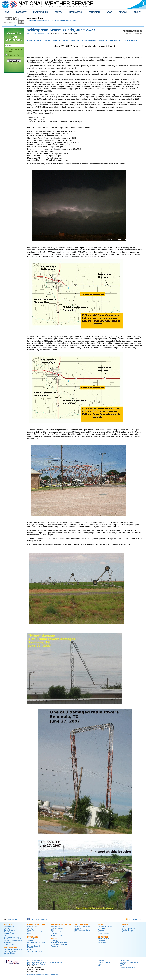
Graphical (31, 948)
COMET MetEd (103, 939)
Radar (65, 40)
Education (103, 937)
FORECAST (21, 12)
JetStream (102, 941)
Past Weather (11, 948)
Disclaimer (102, 961)
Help (100, 964)
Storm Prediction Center (12, 937)
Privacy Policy (14, 64)
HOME (6, 12)
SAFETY (58, 12)
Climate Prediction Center (36, 942)
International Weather (58, 932)
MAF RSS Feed (134, 919)
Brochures (78, 932)
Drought (6, 935)
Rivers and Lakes (89, 40)
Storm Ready (79, 928)
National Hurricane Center (13, 941)
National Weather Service (36, 964)
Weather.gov (32, 33)
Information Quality (105, 962)
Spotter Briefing (9, 927)
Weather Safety (83, 925)
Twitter (100, 932)
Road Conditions (57, 935)
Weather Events (104, 934)
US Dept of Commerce (35, 961)
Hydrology (54, 941)
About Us (123, 966)
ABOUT (137, 12)
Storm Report (8, 932)
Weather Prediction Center (13, 939)
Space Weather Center (35, 951)
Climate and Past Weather (110, 40)
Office (124, 927)
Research (101, 930)
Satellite (30, 928)
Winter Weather (9, 944)
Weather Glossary (128, 930)
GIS (52, 930)
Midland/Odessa (44, 33)
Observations (32, 927)
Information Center (61, 925)
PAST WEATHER (41, 12)
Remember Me (14, 55)
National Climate (9, 953)
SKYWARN (102, 942)
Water (54, 939)
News (101, 925)
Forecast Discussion (34, 946)
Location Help (10, 25)
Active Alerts (8, 942)
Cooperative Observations (13, 949)
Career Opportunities (127, 968)
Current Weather (36, 925)
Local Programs (130, 40)
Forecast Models (57, 928)
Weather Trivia (56, 927)
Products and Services (130, 932)
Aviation (30, 941)
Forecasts (75, 40)
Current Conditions (52, 40)
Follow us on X (10, 919)
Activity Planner (33, 939)
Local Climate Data (10, 951)
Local (29, 949)
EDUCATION (94, 12)
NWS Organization (128, 928)
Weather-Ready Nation (82, 927)
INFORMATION (75, 12)
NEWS (109, 12)
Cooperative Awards (105, 927)
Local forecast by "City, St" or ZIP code (12, 18)
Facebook (102, 928)
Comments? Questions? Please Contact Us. (43, 975)
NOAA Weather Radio (82, 930)
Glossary (54, 934)
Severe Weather (9, 934)
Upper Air (31, 930)
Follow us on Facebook (37, 919)
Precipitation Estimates (59, 942)
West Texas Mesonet (35, 932)
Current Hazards (34, 40)
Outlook (6, 928)
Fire (29, 944)
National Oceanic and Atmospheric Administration (44, 962)
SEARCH (123, 12)
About (125, 925)
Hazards (8, 925)
